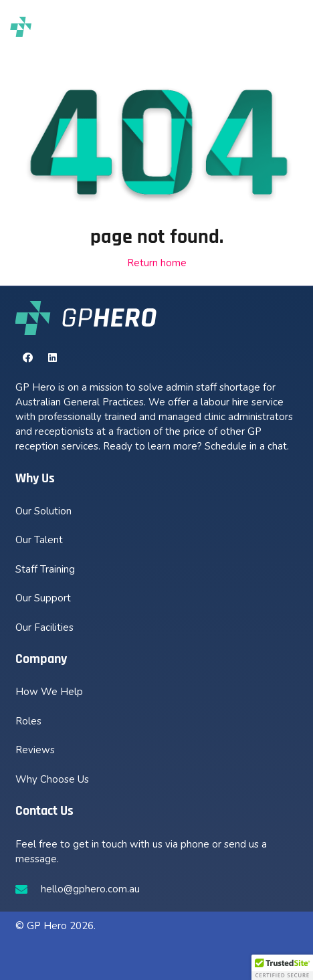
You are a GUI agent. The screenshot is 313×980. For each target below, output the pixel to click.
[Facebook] (28, 358)
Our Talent (39, 540)
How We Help (49, 692)
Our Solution (43, 511)
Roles (28, 721)
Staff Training (45, 569)
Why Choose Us (52, 779)
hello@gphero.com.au (90, 889)
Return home (157, 263)
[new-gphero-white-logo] (86, 318)
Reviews (35, 750)
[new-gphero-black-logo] (52, 27)
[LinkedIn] (53, 358)
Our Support (43, 598)
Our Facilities (44, 627)
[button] (287, 27)
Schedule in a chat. (247, 446)
